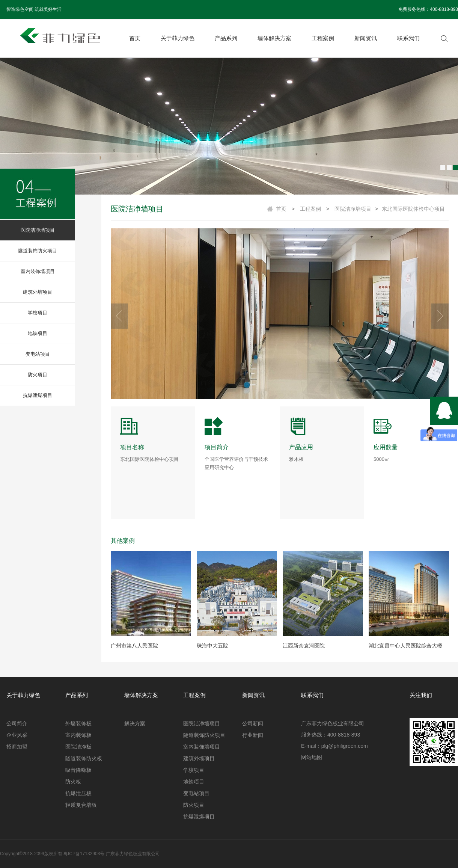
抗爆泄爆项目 (38, 395)
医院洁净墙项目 (38, 230)
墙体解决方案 (274, 38)
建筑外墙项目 (38, 292)
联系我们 (408, 38)
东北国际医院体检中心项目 (413, 209)
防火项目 (38, 375)
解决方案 (135, 723)
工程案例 (323, 38)
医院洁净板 (78, 747)
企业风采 (17, 735)
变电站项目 (38, 354)
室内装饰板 (78, 735)
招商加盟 (17, 747)
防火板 (73, 782)
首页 (135, 38)
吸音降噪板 (78, 770)
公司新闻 (253, 723)
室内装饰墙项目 (38, 271)
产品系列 (226, 38)
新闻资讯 (366, 38)
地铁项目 (38, 333)
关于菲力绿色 (178, 38)
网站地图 (312, 757)
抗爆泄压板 (78, 793)
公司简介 (17, 723)
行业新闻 (253, 735)
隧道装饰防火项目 (38, 251)
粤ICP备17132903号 (84, 854)
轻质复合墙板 (81, 805)
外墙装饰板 (78, 723)
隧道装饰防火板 (84, 758)
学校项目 (38, 313)
